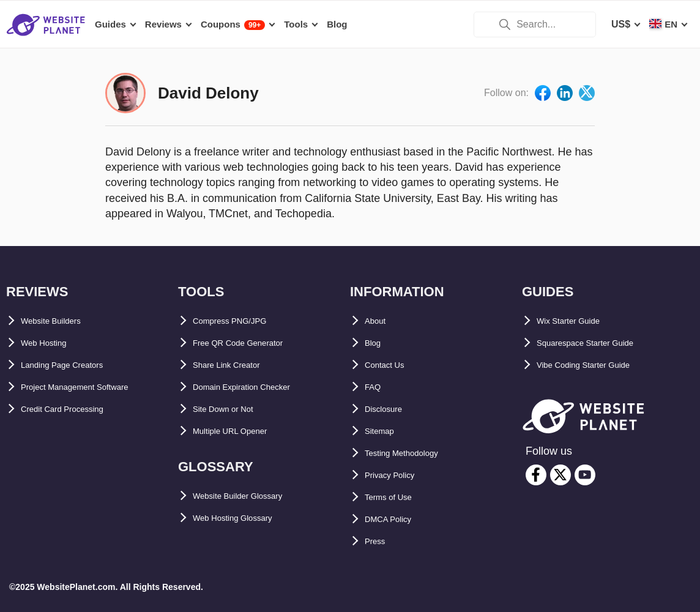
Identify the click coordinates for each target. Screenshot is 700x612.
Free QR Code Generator (250, 343)
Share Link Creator (236, 365)
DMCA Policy (395, 519)
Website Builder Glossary (252, 496)
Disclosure (390, 409)
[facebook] (536, 475)
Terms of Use (395, 497)
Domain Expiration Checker (257, 387)
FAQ (375, 387)
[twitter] (560, 475)
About (379, 321)
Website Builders (61, 321)
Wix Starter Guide (578, 321)
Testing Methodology (414, 453)
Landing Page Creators (74, 365)
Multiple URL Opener (241, 431)
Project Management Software (91, 387)
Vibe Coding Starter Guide (598, 365)
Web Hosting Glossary (245, 518)
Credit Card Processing (75, 409)
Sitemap (384, 431)
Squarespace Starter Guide (599, 343)
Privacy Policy (398, 475)
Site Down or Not (232, 409)
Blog (376, 343)
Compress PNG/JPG (240, 321)
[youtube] (585, 475)
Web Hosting (50, 343)
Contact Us (390, 365)
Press (378, 541)
